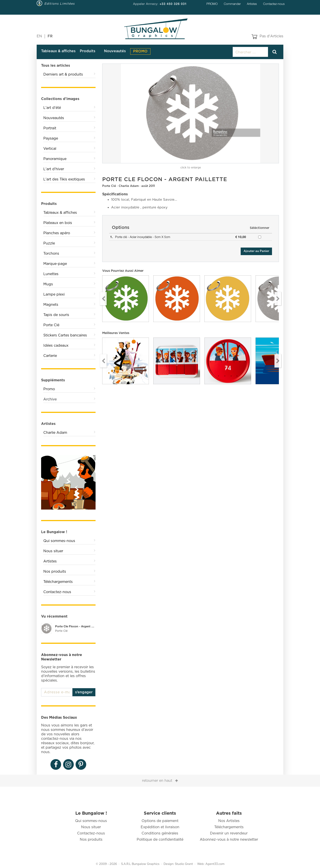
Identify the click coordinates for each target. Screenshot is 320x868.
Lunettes (51, 274)
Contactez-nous (274, 4)
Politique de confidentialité (160, 840)
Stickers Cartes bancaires (65, 335)
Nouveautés (115, 51)
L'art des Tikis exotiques (64, 179)
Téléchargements (58, 582)
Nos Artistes (229, 821)
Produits (88, 51)
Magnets (51, 305)
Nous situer (53, 551)
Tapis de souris (56, 315)
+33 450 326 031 (173, 4)
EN (39, 36)
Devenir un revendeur (229, 833)
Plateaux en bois (58, 223)
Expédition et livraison (160, 827)
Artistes (252, 4)
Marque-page (55, 264)
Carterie (50, 356)
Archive (50, 399)
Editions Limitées (60, 4)
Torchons (51, 254)
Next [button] (278, 299)
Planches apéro (57, 233)
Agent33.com (215, 864)
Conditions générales (160, 833)
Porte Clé (51, 325)
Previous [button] (103, 299)
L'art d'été (52, 108)
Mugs (48, 284)
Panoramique (55, 159)
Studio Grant (184, 864)
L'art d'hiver (54, 169)
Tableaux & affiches (58, 51)
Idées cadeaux (56, 346)
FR (50, 36)
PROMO (212, 4)
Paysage (51, 138)
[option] (191, 113)
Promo (49, 389)
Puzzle (49, 243)
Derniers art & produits (63, 74)
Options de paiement (160, 821)
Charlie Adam (55, 433)
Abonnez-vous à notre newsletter (229, 840)
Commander (232, 4)
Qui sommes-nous (59, 541)
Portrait (50, 128)
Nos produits (55, 572)
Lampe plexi (54, 294)
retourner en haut (157, 781)
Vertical (50, 149)
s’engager (84, 692)
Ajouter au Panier (256, 251)
